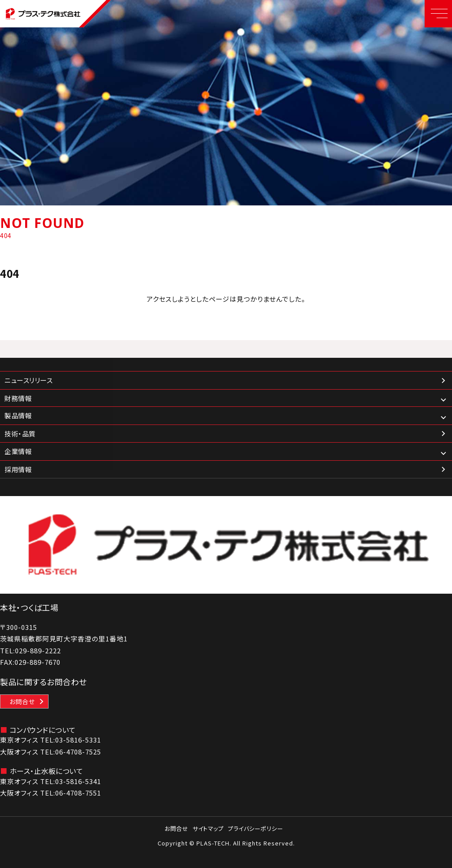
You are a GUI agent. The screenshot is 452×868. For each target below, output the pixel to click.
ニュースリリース (28, 380)
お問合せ (22, 701)
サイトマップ (208, 828)
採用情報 (18, 469)
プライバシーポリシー (255, 828)
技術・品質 (20, 434)
